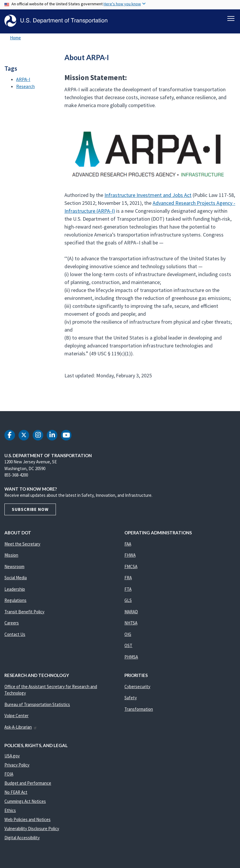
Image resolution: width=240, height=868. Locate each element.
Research (25, 86)
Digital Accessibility (22, 838)
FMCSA (131, 566)
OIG (128, 634)
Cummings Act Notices (25, 801)
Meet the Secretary (22, 544)
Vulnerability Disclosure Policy (32, 829)
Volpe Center (16, 716)
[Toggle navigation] (231, 18)
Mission (11, 555)
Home (15, 38)
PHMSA (131, 657)
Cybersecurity (137, 687)
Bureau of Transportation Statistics (37, 704)
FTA (128, 589)
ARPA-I (23, 79)
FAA (128, 544)
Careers (12, 623)
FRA (128, 578)
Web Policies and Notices (27, 819)
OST (128, 645)
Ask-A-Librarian (21, 727)
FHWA (130, 555)
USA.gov (12, 756)
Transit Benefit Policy (24, 612)
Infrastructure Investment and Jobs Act (148, 195)
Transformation (139, 709)
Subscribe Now (30, 509)
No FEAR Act (16, 792)
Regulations (15, 600)
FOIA (9, 774)
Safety (131, 698)
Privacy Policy (17, 765)
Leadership (15, 589)
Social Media (16, 578)
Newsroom (14, 566)
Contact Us (15, 634)
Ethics (10, 810)
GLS (128, 600)
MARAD (131, 612)
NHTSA (131, 623)
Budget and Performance (28, 783)
